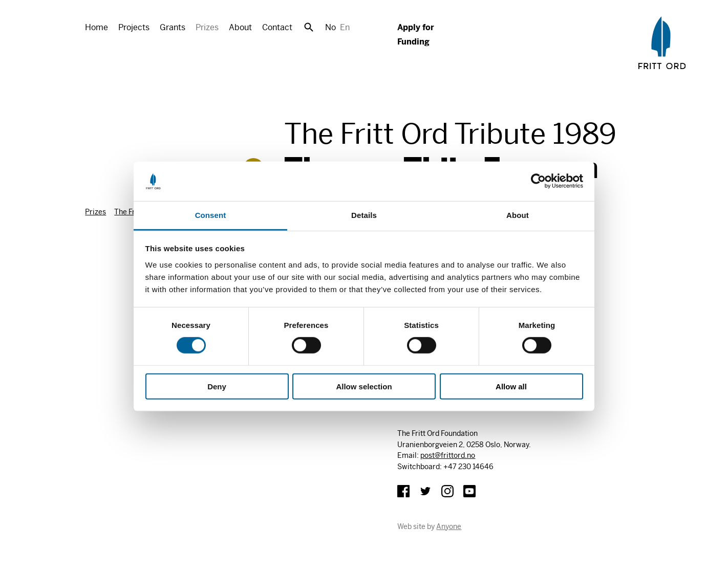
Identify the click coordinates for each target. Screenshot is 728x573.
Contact (277, 27)
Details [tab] (364, 215)
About (240, 27)
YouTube (469, 491)
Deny (217, 386)
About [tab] (518, 215)
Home (97, 27)
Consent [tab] (211, 215)
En (345, 27)
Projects (134, 27)
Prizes (207, 27)
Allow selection (364, 386)
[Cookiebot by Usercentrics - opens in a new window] (538, 181)
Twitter (425, 491)
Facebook (403, 491)
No (330, 27)
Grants (173, 27)
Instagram (447, 491)
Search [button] (309, 27)
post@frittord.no (448, 455)
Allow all (511, 386)
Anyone (449, 526)
